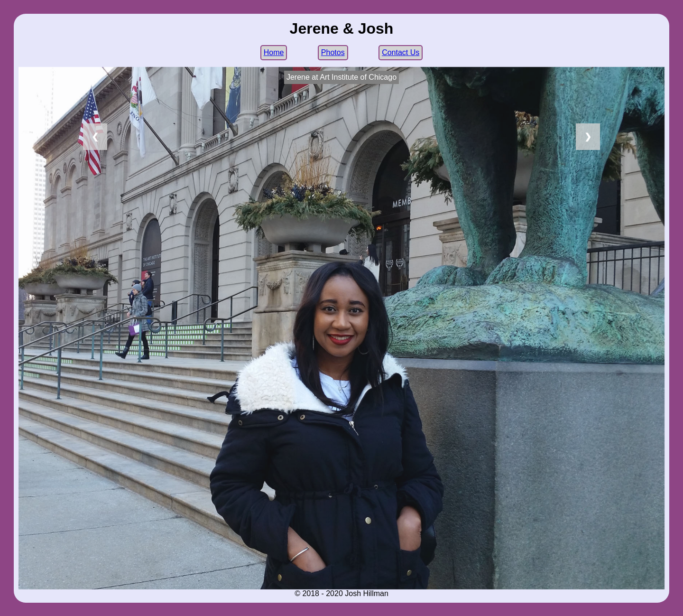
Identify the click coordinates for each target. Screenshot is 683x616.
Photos (333, 52)
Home (274, 52)
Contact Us (401, 52)
